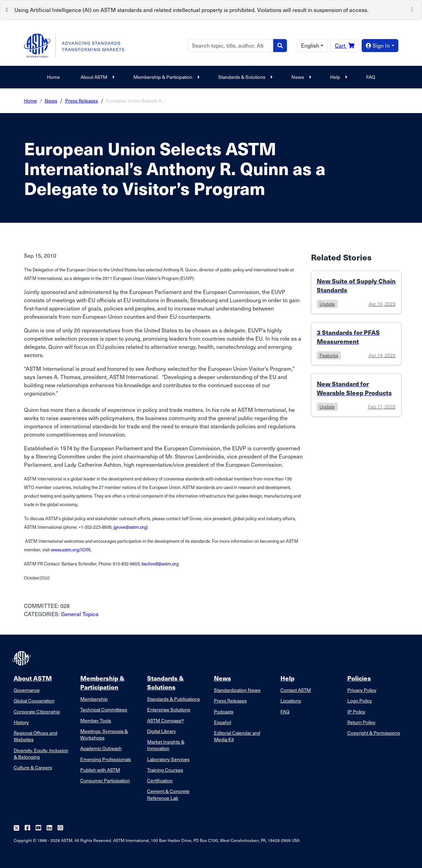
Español (222, 722)
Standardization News (237, 690)
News (300, 77)
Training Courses (165, 770)
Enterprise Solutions (169, 710)
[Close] (412, 9)
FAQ (371, 77)
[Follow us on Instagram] (60, 828)
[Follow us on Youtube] (38, 828)
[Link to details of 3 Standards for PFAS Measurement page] (356, 344)
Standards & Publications (173, 699)
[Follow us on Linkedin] (49, 828)
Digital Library (161, 731)
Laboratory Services (168, 759)
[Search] (231, 46)
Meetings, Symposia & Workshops (104, 734)
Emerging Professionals (106, 759)
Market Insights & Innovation (166, 745)
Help (338, 77)
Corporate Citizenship (37, 712)
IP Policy (356, 712)
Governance (27, 690)
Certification (160, 780)
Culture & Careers (33, 767)
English (310, 45)
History (21, 722)
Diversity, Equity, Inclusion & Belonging (41, 754)
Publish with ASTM (100, 770)
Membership (94, 699)
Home (53, 77)
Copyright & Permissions (374, 733)
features (329, 355)
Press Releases (82, 101)
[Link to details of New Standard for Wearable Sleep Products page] (356, 395)
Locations (291, 701)
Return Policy (361, 722)
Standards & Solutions (245, 77)
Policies (359, 678)
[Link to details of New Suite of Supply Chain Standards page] (356, 292)
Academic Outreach (101, 748)
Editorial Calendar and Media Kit (237, 736)
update (327, 304)
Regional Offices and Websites (35, 736)
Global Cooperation (34, 701)
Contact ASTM (296, 690)
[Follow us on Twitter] (16, 828)
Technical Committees (104, 710)
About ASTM (97, 77)
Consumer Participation (105, 780)
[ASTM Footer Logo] (22, 658)
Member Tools (96, 720)
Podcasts (224, 712)
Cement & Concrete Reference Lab (168, 794)
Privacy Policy (362, 690)
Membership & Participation (166, 77)
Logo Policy (360, 701)
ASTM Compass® (166, 720)
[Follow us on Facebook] (27, 828)
